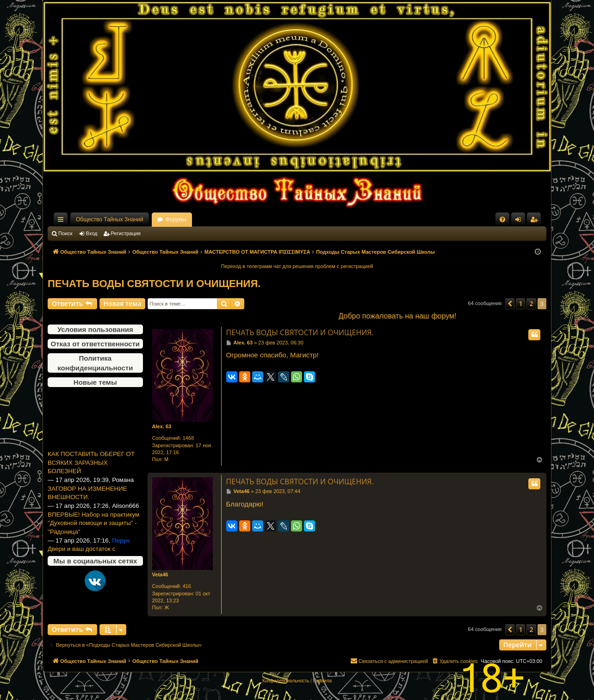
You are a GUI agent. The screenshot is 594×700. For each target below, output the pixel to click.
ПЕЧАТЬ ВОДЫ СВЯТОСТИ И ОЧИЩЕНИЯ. (154, 284)
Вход (92, 233)
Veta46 (160, 575)
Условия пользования (95, 329)
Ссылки (62, 221)
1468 (188, 438)
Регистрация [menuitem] (536, 221)
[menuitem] (502, 219)
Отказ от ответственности (95, 344)
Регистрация (126, 233)
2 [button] (531, 303)
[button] (510, 304)
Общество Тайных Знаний (110, 219)
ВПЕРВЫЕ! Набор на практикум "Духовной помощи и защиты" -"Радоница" (93, 529)
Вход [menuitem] (520, 221)
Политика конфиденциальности (95, 363)
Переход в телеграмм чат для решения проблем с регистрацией (297, 266)
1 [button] (520, 303)
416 (187, 586)
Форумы (176, 219)
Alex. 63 (162, 426)
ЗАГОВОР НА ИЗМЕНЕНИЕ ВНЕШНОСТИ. (87, 499)
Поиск (65, 233)
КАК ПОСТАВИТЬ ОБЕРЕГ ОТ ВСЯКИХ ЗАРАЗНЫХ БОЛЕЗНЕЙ (91, 469)
